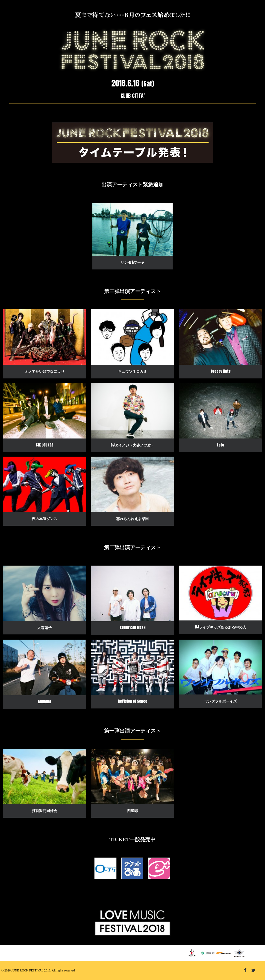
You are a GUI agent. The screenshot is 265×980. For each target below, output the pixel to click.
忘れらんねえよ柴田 (132, 519)
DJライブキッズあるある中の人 (220, 627)
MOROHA (45, 702)
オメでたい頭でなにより (45, 371)
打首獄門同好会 (45, 811)
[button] (132, 229)
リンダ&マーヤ (132, 262)
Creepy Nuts (221, 371)
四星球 (132, 811)
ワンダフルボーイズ (220, 701)
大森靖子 (45, 628)
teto (220, 445)
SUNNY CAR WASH (132, 628)
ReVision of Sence (132, 701)
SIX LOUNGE (45, 445)
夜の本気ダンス (45, 519)
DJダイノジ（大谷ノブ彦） (132, 445)
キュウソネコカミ (132, 371)
